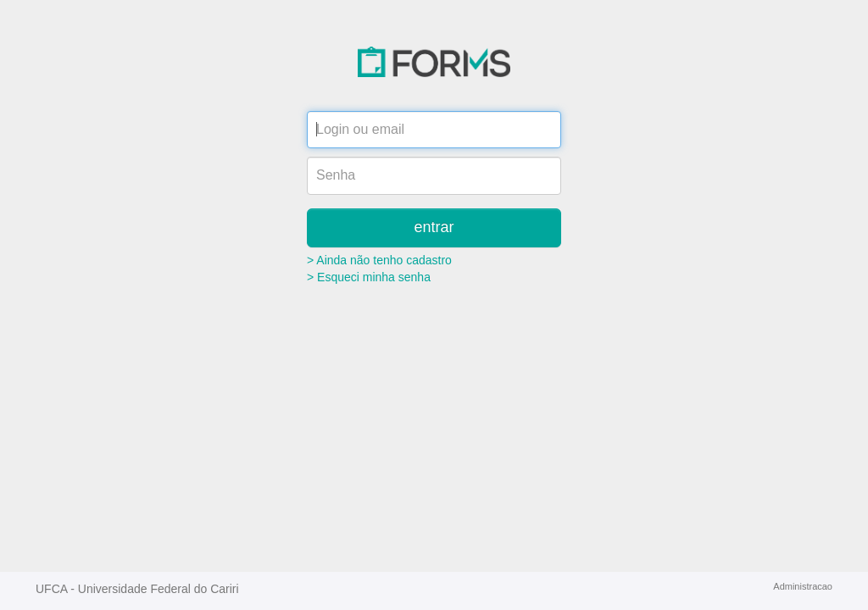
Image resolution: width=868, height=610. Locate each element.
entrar (434, 227)
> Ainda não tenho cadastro (379, 260)
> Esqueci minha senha (369, 277)
